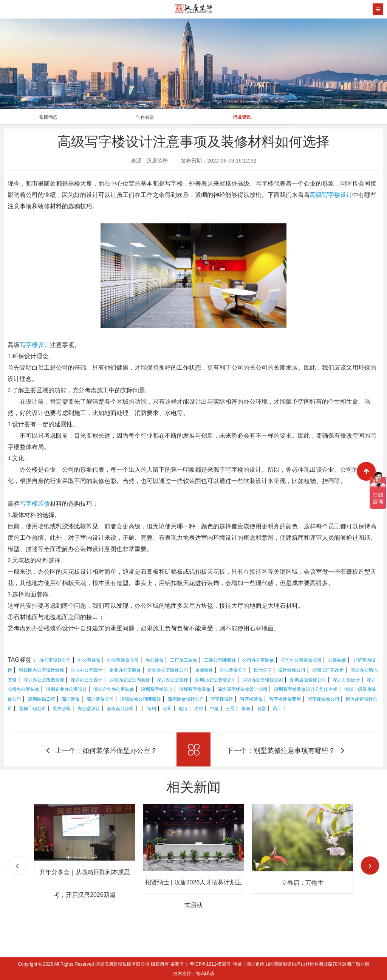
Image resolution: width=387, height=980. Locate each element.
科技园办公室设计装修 (42, 670)
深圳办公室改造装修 (44, 680)
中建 (214, 709)
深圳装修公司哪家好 (141, 699)
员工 (277, 709)
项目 (183, 709)
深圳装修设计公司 (186, 699)
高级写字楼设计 (331, 195)
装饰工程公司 (33, 709)
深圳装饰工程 (42, 699)
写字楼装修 (35, 504)
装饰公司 (62, 709)
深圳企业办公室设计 (67, 689)
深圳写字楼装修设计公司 (243, 689)
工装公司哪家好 (220, 660)
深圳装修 (71, 699)
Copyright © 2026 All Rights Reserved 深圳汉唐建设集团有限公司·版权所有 (94, 964)
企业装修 (204, 670)
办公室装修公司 (123, 660)
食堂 (262, 709)
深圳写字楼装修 (195, 689)
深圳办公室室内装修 (130, 680)
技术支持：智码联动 (193, 974)
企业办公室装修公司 (168, 670)
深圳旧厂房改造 (328, 670)
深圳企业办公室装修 (114, 689)
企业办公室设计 (87, 670)
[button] (370, 865)
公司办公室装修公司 (301, 660)
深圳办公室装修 (172, 680)
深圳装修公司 (100, 699)
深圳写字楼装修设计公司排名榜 (306, 689)
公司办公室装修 (258, 660)
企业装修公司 (233, 670)
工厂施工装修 (184, 660)
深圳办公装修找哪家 (263, 680)
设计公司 (263, 670)
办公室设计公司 (55, 660)
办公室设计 (89, 709)
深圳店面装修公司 (308, 680)
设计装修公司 (292, 670)
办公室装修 (89, 660)
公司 (167, 709)
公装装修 (337, 660)
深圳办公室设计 (87, 680)
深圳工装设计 (346, 680)
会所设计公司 (120, 709)
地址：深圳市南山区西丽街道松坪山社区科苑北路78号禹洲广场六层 (301, 964)
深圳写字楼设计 (157, 689)
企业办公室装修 (125, 670)
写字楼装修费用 (285, 699)
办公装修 (155, 660)
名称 (199, 709)
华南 (246, 709)
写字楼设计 (35, 345)
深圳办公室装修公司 (215, 680)
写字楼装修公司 (324, 699)
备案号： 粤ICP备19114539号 (201, 964)
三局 (230, 709)
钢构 (152, 709)
